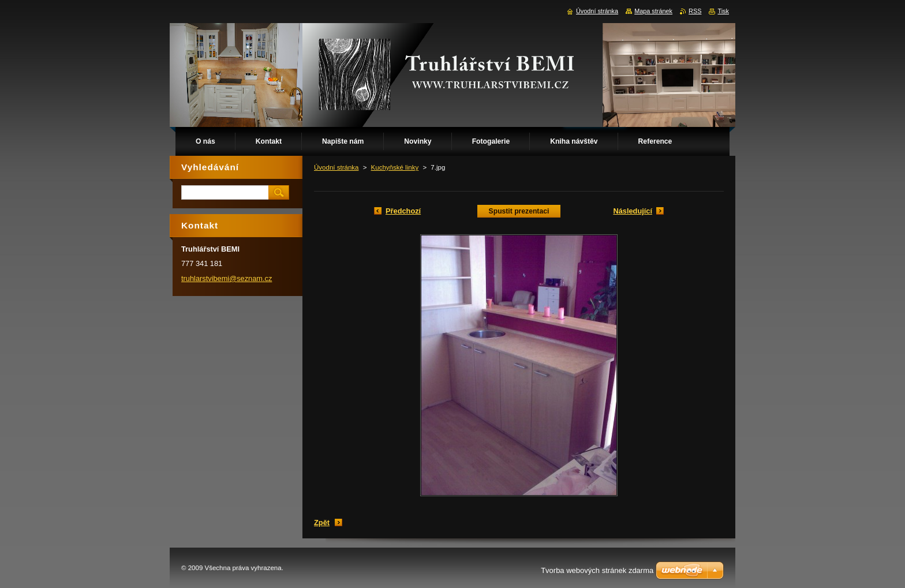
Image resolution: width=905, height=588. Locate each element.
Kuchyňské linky (395, 167)
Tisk (723, 11)
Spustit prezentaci (519, 211)
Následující (633, 211)
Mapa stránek (653, 11)
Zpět (322, 523)
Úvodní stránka (336, 167)
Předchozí (403, 211)
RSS (695, 11)
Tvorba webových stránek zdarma (597, 570)
